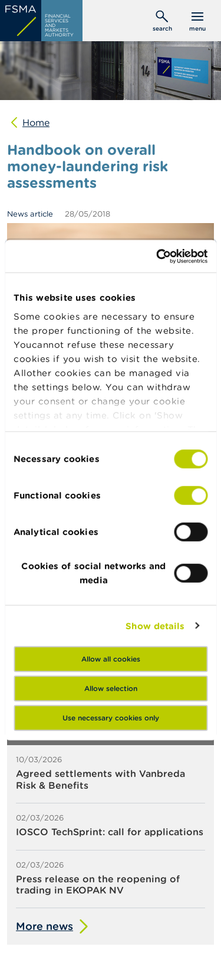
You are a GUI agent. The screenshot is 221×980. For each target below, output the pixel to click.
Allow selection (111, 688)
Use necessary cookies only (111, 718)
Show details (155, 625)
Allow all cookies (111, 659)
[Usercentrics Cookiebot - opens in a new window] (157, 256)
